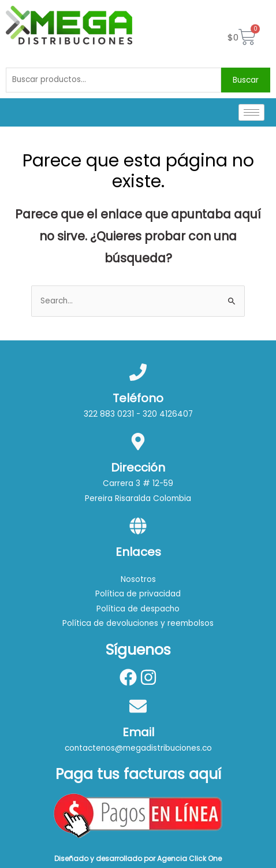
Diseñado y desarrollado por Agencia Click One (138, 858)
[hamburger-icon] (251, 112)
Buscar (246, 80)
